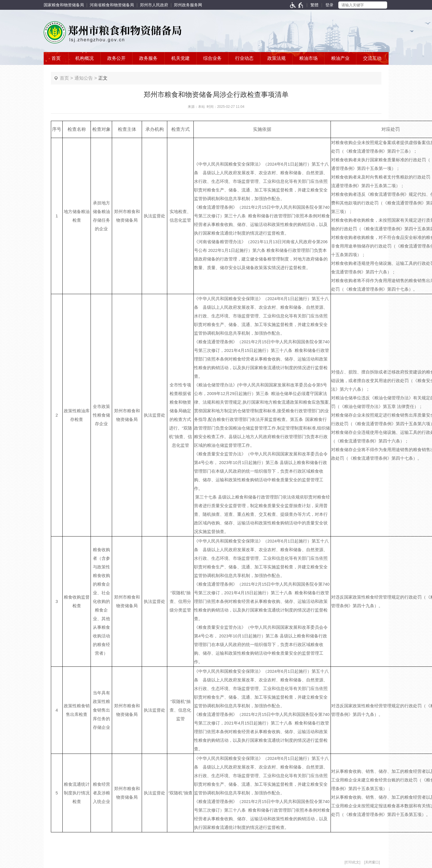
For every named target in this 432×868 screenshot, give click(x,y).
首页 (56, 58)
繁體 (314, 5)
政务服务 (148, 58)
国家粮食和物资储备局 (64, 5)
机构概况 (85, 58)
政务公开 (116, 58)
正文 (103, 78)
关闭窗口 (372, 862)
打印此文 (352, 862)
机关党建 (181, 58)
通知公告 (84, 78)
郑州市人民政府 (154, 5)
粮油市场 (308, 58)
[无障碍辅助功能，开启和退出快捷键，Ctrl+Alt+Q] (297, 5)
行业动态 (244, 58)
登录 (329, 5)
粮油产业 (340, 58)
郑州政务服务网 (188, 5)
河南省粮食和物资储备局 (112, 5)
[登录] (329, 5)
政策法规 (277, 58)
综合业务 (212, 58)
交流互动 (372, 58)
